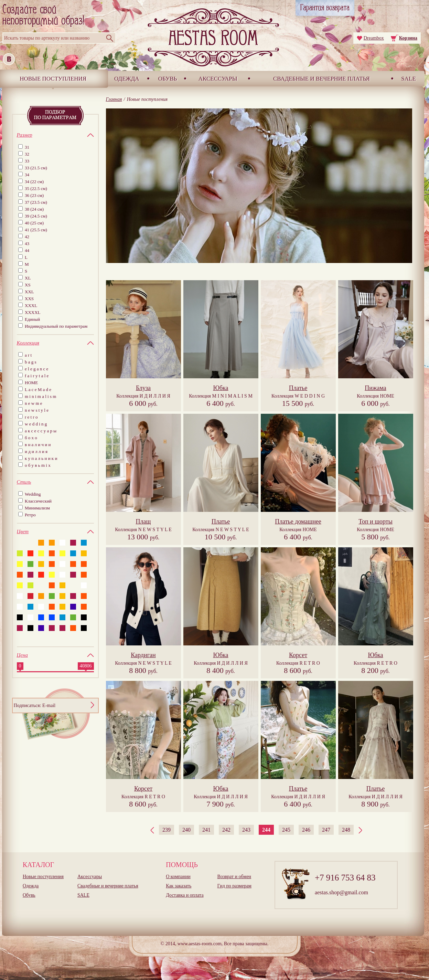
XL (28, 278)
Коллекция (143, 396)
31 (27, 147)
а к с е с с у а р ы (41, 431)
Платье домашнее (298, 521)
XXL (29, 292)
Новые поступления (53, 79)
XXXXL (33, 312)
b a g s (31, 362)
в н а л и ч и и (38, 445)
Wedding (33, 494)
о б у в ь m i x (38, 465)
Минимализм (37, 508)
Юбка (221, 388)
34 (27, 175)
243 (246, 830)
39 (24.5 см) (36, 216)
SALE (409, 79)
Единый (32, 319)
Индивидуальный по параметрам (56, 326)
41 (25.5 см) (36, 230)
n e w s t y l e (37, 410)
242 (226, 830)
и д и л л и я (36, 451)
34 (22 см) (34, 182)
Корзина (408, 38)
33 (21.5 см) (36, 168)
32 (27, 154)
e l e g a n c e (36, 369)
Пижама (375, 388)
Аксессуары (218, 79)
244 (266, 830)
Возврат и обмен (234, 877)
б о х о (31, 438)
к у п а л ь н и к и (41, 458)
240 (186, 830)
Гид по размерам (234, 886)
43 (27, 244)
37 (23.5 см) (36, 202)
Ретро (30, 515)
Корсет (298, 655)
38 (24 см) (34, 209)
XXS (29, 299)
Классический (38, 501)
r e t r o (31, 417)
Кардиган (143, 655)
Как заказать (179, 886)
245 (286, 830)
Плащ (143, 521)
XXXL (31, 305)
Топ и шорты (376, 521)
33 (27, 161)
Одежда (127, 79)
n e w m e (34, 403)
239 (167, 830)
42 (27, 237)
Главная (114, 99)
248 (346, 830)
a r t (28, 355)
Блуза (143, 388)
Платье (298, 388)
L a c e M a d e (38, 389)
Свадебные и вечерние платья (321, 79)
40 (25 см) (34, 223)
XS (28, 285)
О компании (178, 877)
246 (306, 830)
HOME (31, 383)
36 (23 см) (34, 195)
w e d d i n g (36, 424)
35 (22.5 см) (36, 188)
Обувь (168, 79)
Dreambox (374, 38)
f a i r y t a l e (37, 376)
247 (326, 830)
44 (27, 250)
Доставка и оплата (185, 895)
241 (206, 830)
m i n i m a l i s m (40, 396)
